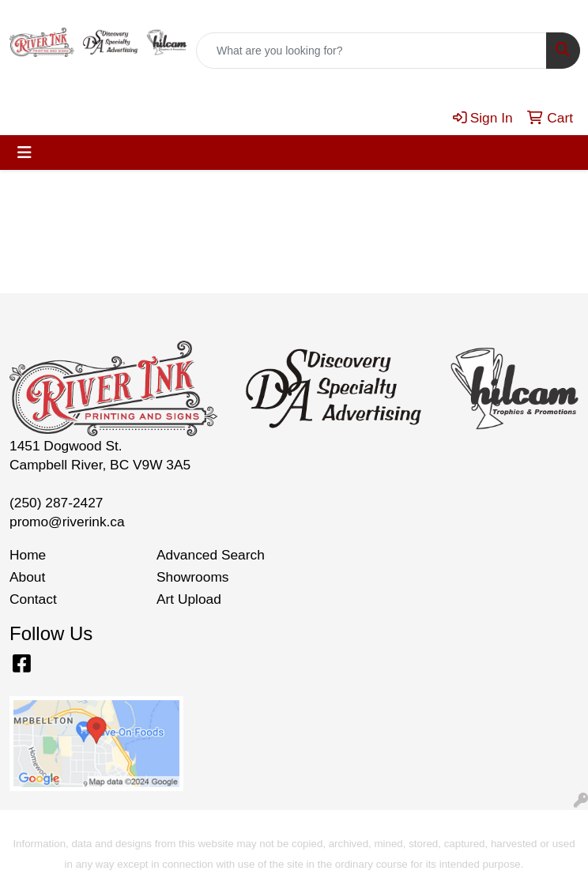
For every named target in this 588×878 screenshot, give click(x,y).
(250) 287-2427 (57, 503)
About (27, 577)
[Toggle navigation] (24, 153)
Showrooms (193, 577)
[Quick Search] (371, 51)
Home (28, 555)
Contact (33, 599)
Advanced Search (211, 555)
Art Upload (189, 599)
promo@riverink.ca (67, 522)
